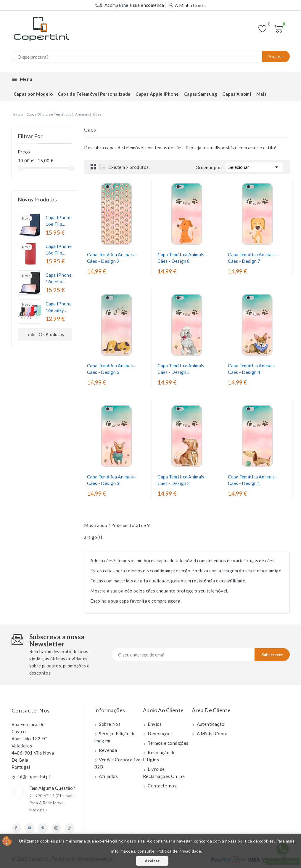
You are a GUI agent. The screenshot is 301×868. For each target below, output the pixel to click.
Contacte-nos (31, 710)
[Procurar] (151, 57)
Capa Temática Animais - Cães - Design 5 (182, 369)
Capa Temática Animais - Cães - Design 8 (182, 258)
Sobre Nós (109, 724)
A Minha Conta (212, 734)
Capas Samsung (201, 94)
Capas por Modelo (33, 94)
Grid (94, 166)
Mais (261, 94)
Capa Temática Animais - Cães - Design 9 (112, 258)
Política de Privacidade (179, 851)
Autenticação (210, 724)
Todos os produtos (45, 334)
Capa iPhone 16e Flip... (59, 221)
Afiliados (108, 776)
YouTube (30, 828)
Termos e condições (168, 743)
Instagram (56, 828)
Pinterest (43, 828)
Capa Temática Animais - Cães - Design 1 (253, 480)
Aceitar (152, 861)
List (102, 166)
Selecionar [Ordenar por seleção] (254, 166)
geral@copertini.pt (31, 776)
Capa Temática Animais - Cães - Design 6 (112, 369)
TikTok (70, 828)
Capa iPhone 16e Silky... (59, 307)
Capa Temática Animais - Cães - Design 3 (112, 480)
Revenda (107, 750)
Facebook (16, 828)
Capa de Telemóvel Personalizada (94, 94)
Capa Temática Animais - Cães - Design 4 (253, 369)
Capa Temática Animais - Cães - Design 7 (253, 258)
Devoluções (160, 734)
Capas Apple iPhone (157, 94)
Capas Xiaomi (237, 94)
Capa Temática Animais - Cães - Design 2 (182, 480)
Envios (154, 724)
